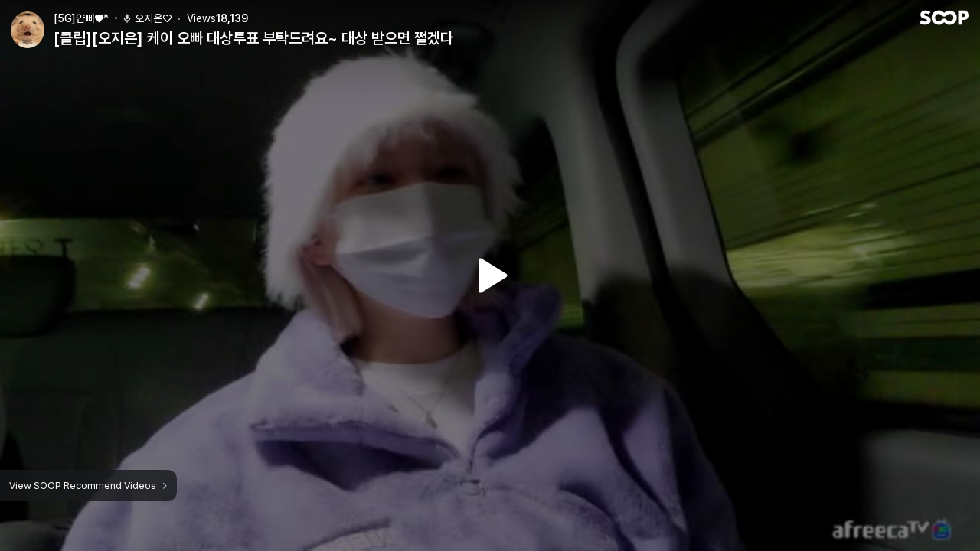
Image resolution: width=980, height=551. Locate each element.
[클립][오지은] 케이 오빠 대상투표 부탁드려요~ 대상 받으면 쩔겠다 (253, 38)
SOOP (944, 18)
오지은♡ (147, 18)
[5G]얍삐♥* (81, 18)
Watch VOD (490, 275)
